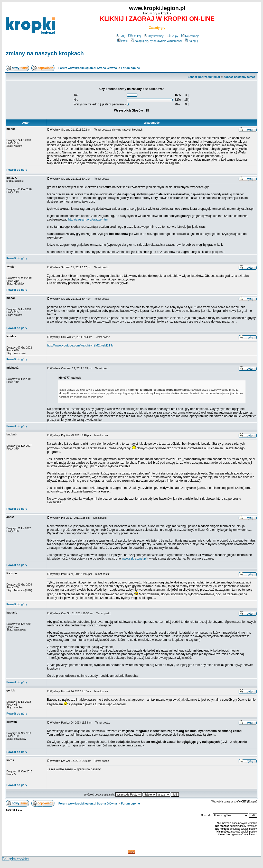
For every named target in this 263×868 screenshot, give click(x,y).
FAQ (121, 36)
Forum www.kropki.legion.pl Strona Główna (88, 68)
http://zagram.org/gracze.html (88, 220)
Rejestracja (190, 36)
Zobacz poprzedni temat (204, 77)
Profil (123, 41)
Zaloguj (191, 41)
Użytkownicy (154, 36)
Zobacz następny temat (239, 77)
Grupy (172, 36)
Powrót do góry (17, 170)
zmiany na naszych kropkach (45, 53)
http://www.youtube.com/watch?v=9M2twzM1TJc (80, 345)
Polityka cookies (16, 859)
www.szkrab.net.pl (134, 559)
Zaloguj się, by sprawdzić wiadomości (156, 41)
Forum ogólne (130, 68)
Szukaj (135, 36)
